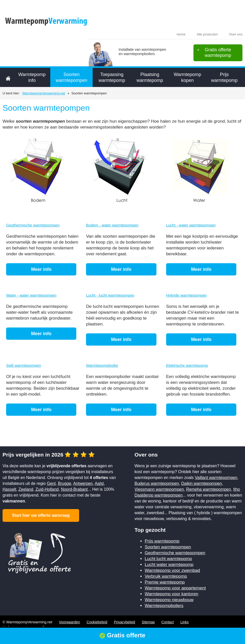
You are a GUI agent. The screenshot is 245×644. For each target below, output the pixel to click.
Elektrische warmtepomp (187, 365)
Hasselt (9, 489)
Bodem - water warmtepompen (112, 225)
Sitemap (148, 622)
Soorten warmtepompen (71, 77)
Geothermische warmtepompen (33, 225)
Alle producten (207, 34)
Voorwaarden (70, 622)
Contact (168, 622)
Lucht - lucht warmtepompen (110, 295)
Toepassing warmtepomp (112, 77)
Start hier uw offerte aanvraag (41, 515)
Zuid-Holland (47, 489)
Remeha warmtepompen (208, 489)
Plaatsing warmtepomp (150, 77)
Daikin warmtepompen (201, 483)
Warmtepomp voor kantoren (171, 594)
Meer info (41, 269)
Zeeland (26, 489)
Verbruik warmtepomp (166, 576)
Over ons (236, 34)
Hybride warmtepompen (186, 295)
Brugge (65, 483)
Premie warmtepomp (165, 582)
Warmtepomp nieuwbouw (169, 600)
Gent (51, 483)
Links (185, 622)
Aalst (99, 483)
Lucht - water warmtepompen (191, 225)
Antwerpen (83, 483)
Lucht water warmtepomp (169, 565)
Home (181, 34)
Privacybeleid (124, 622)
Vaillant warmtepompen (216, 478)
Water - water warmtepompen (31, 295)
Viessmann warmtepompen (159, 489)
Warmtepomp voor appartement (175, 588)
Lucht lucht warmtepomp (168, 559)
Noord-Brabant (74, 489)
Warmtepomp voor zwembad (172, 570)
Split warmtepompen (24, 365)
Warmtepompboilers (164, 606)
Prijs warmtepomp (224, 77)
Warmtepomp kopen (187, 77)
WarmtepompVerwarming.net (44, 93)
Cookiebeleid (97, 622)
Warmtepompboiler (102, 365)
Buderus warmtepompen (157, 483)
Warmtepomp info (32, 77)
